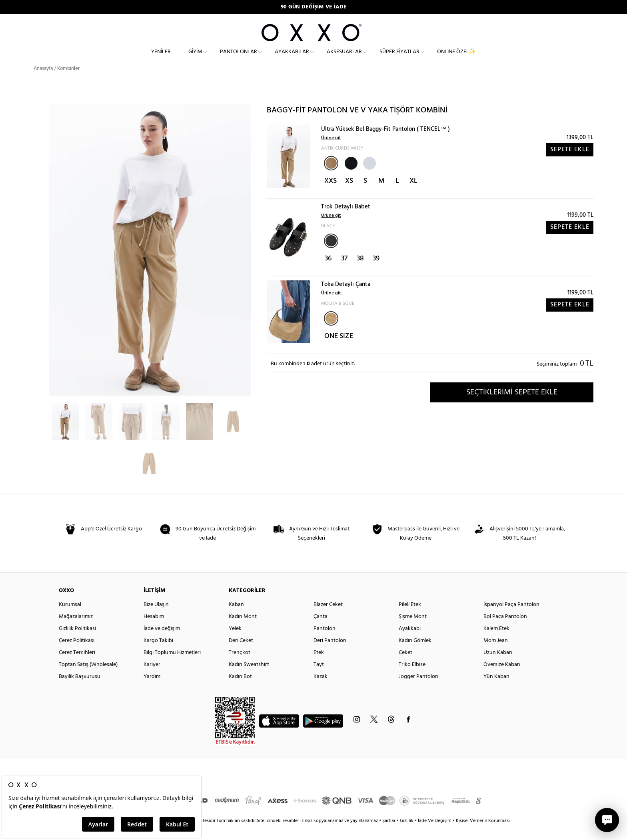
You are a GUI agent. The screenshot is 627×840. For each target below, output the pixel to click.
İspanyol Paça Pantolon (511, 618)
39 (376, 272)
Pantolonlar (239, 58)
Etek (319, 666)
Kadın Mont (243, 630)
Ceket (405, 666)
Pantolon (324, 642)
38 (360, 272)
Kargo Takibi (158, 654)
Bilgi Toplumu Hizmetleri (172, 666)
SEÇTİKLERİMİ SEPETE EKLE (512, 405)
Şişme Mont (413, 630)
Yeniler (161, 58)
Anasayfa (43, 82)
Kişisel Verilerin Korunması (483, 834)
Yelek (235, 642)
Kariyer (152, 678)
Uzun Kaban (498, 666)
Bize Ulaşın (156, 618)
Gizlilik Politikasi (77, 642)
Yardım (152, 690)
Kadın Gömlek (415, 654)
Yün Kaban (496, 690)
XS (349, 194)
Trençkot (240, 666)
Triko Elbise (412, 678)
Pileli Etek (410, 618)
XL (413, 194)
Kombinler (68, 82)
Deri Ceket (241, 654)
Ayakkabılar (292, 58)
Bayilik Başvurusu (80, 690)
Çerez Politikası (77, 654)
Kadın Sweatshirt (249, 678)
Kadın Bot (240, 690)
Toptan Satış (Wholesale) (88, 678)
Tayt (319, 678)
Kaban (236, 618)
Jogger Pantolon (418, 690)
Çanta (320, 630)
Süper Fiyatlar (399, 58)
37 (344, 272)
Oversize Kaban (502, 678)
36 (328, 272)
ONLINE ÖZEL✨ (456, 58)
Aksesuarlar (344, 58)
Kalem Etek (496, 642)
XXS (330, 194)
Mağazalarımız (76, 630)
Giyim (195, 58)
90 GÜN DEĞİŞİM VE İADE (314, 7)
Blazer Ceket (328, 618)
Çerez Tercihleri (77, 666)
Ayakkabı (410, 642)
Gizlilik (407, 834)
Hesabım (154, 630)
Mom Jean (496, 654)
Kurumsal (70, 618)
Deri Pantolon (330, 654)
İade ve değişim (162, 642)
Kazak (320, 690)
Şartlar (389, 834)
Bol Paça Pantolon (505, 630)
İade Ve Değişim (435, 834)
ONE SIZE (339, 349)
